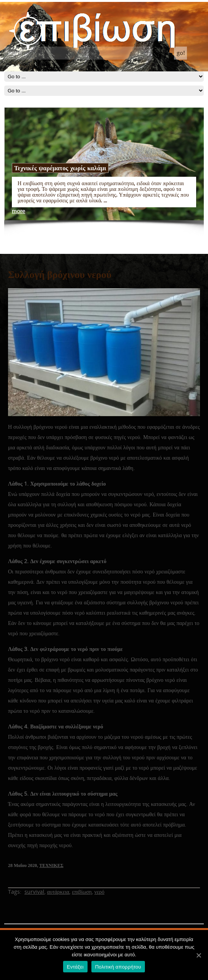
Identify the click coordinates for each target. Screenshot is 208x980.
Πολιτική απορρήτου (118, 967)
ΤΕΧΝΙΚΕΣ (51, 865)
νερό (99, 892)
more (19, 211)
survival (34, 892)
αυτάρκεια (58, 892)
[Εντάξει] (198, 955)
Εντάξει (75, 967)
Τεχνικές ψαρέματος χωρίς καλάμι (60, 168)
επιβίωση (82, 892)
